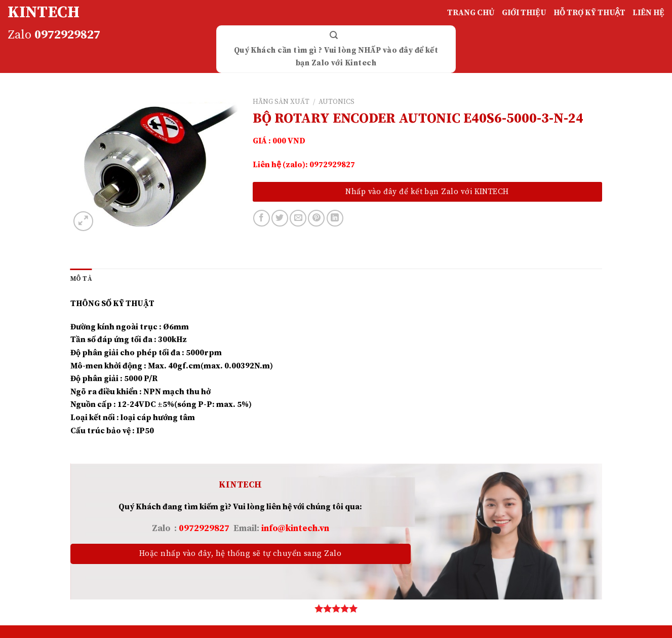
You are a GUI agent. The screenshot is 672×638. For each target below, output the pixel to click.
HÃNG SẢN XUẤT (281, 102)
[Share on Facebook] (262, 218)
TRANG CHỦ (471, 13)
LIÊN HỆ (648, 13)
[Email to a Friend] (298, 218)
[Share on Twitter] (280, 218)
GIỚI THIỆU (524, 13)
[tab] (81, 279)
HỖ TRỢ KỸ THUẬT (589, 13)
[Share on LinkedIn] (335, 218)
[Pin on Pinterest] (316, 218)
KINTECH (44, 13)
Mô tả (81, 279)
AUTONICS (337, 102)
